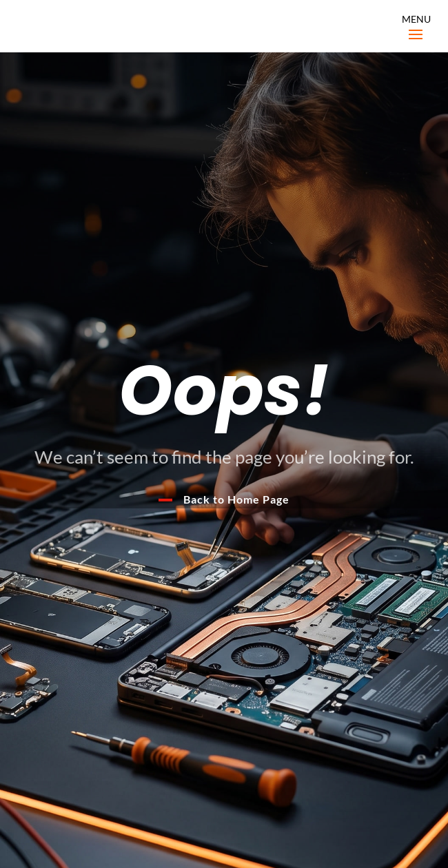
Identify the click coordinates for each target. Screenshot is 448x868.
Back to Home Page (236, 499)
